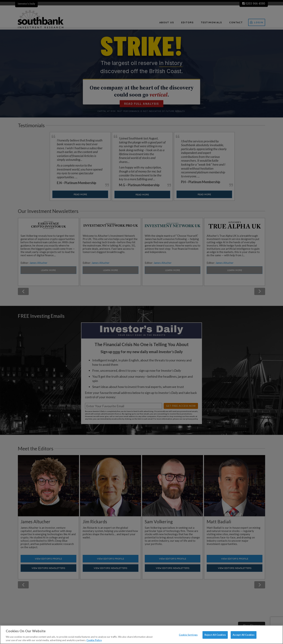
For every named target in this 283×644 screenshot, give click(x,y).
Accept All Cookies (244, 635)
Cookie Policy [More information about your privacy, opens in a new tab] (94, 640)
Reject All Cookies (215, 635)
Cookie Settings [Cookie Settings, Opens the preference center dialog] (188, 635)
